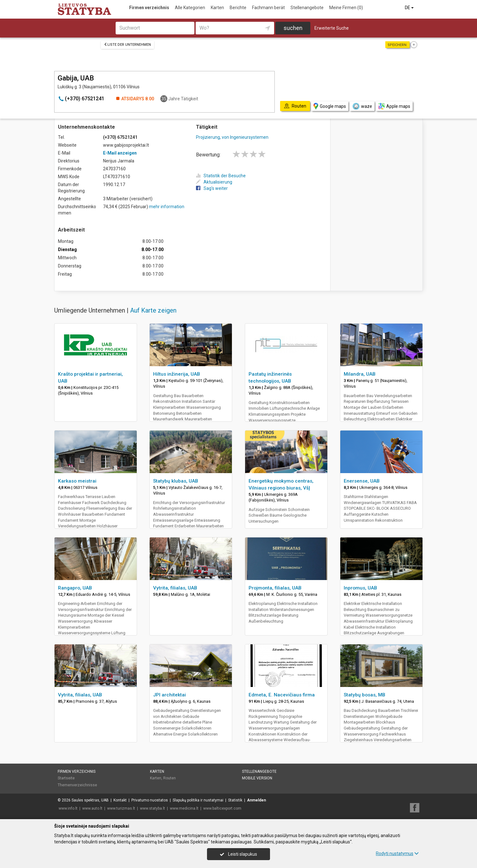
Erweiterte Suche (332, 28)
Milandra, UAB (360, 374)
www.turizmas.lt (121, 808)
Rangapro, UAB (75, 588)
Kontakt (120, 800)
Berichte (238, 8)
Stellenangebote (307, 8)
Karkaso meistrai (77, 481)
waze (362, 106)
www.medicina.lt (184, 808)
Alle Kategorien (190, 8)
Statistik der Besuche (221, 176)
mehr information (167, 207)
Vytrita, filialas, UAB (175, 588)
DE (410, 8)
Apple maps (394, 106)
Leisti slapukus (239, 854)
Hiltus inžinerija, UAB (177, 374)
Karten (217, 8)
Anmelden (256, 800)
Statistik (235, 800)
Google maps (330, 106)
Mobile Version (257, 778)
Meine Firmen (346, 8)
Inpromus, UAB (360, 588)
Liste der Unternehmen (127, 45)
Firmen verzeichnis (149, 8)
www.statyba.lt (152, 808)
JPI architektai (170, 695)
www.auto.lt (92, 808)
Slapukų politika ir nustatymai (198, 800)
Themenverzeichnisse (77, 785)
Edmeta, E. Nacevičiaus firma (282, 695)
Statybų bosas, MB (365, 695)
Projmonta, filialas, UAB (275, 588)
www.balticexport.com (222, 808)
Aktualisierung (214, 182)
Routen (170, 778)
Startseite (66, 778)
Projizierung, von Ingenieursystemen (232, 137)
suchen (293, 28)
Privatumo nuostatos (150, 800)
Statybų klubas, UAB (176, 481)
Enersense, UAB (362, 481)
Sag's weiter (212, 188)
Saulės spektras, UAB (90, 800)
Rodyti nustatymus (397, 853)
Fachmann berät (268, 8)
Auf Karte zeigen (153, 310)
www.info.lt (68, 808)
